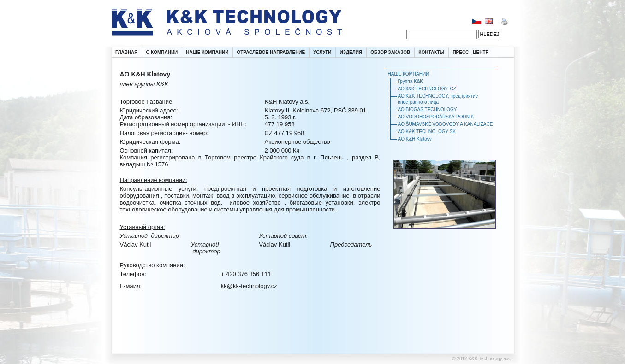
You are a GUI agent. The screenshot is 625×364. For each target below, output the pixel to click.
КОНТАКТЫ (431, 52)
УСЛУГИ (322, 52)
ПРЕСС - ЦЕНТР (470, 52)
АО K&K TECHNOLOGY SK (427, 132)
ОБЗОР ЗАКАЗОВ (390, 52)
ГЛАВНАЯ (127, 52)
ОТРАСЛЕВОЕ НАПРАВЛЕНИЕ (271, 52)
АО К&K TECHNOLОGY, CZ (427, 89)
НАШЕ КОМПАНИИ (207, 52)
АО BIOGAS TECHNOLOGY (428, 109)
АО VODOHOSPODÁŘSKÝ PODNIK (436, 117)
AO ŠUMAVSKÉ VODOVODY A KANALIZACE (446, 124)
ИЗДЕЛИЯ (351, 52)
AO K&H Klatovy (415, 139)
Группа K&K (411, 81)
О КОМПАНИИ (162, 52)
